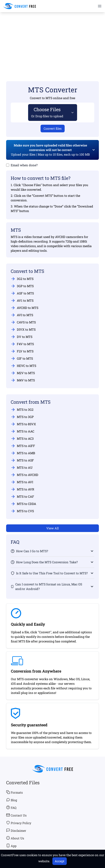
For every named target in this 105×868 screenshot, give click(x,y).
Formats (14, 792)
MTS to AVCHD (24, 475)
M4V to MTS (23, 380)
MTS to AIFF (23, 446)
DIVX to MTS (23, 330)
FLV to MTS (22, 351)
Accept (60, 861)
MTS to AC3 (22, 439)
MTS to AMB (23, 453)
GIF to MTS (22, 358)
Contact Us (16, 815)
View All (52, 528)
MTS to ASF (22, 460)
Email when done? (24, 165)
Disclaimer (16, 830)
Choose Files (47, 112)
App (11, 846)
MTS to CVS (22, 511)
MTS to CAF (22, 497)
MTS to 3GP (22, 417)
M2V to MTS (23, 373)
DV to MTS (22, 337)
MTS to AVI (22, 482)
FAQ (11, 808)
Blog (12, 800)
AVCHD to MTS (24, 308)
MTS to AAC (22, 431)
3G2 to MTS (22, 279)
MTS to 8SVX (23, 424)
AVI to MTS (22, 315)
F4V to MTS (22, 344)
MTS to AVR (22, 489)
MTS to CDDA (23, 504)
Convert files (53, 128)
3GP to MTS (22, 286)
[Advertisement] (52, 41)
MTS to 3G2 (22, 410)
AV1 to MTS (22, 301)
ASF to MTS (22, 293)
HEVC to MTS (23, 366)
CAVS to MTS (23, 322)
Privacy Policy (19, 823)
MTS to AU (22, 468)
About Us (15, 838)
